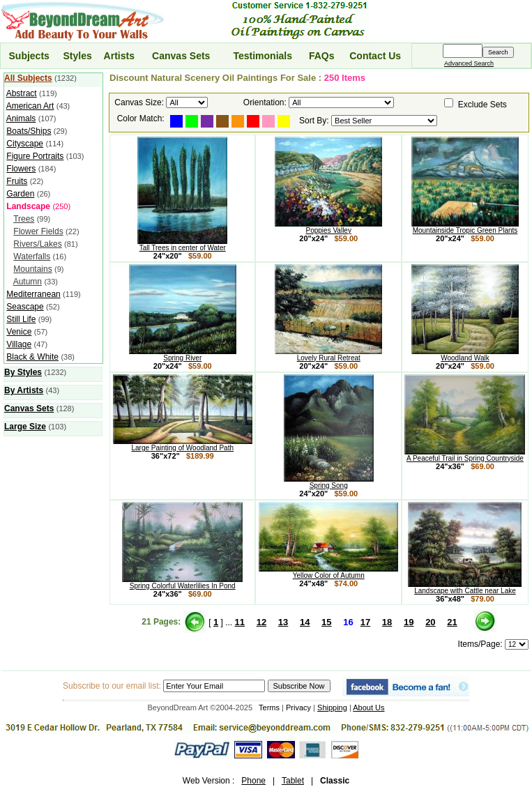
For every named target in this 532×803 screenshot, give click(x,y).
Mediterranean (33, 294)
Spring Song (329, 482)
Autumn (28, 282)
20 (430, 622)
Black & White (32, 357)
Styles (77, 56)
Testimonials (263, 56)
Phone (253, 781)
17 (365, 622)
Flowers (21, 169)
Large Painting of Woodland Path (183, 445)
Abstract (22, 93)
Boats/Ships (29, 131)
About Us (368, 708)
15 (326, 622)
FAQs (322, 56)
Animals (21, 118)
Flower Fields (38, 231)
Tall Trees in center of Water (182, 245)
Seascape (25, 307)
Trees (24, 219)
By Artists (24, 390)
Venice (19, 332)
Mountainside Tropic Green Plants (465, 227)
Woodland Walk (465, 355)
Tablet (293, 781)
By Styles (23, 372)
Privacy (298, 708)
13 (283, 622)
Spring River (183, 355)
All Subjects (28, 78)
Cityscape (25, 144)
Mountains (32, 269)
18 (387, 622)
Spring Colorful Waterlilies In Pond (182, 583)
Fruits (17, 181)
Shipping (332, 708)
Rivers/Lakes (37, 244)
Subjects (29, 56)
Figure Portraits (35, 156)
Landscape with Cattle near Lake (465, 588)
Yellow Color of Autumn (328, 572)
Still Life (21, 319)
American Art (30, 106)
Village (19, 344)
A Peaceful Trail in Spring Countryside (465, 455)
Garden (20, 194)
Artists (119, 56)
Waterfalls (32, 257)
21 (452, 622)
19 (409, 622)
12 (261, 622)
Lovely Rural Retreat (328, 355)
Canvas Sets (181, 56)
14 (305, 622)
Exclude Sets (482, 105)
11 (240, 622)
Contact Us (375, 56)
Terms (269, 708)
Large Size (25, 427)
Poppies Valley (328, 227)
